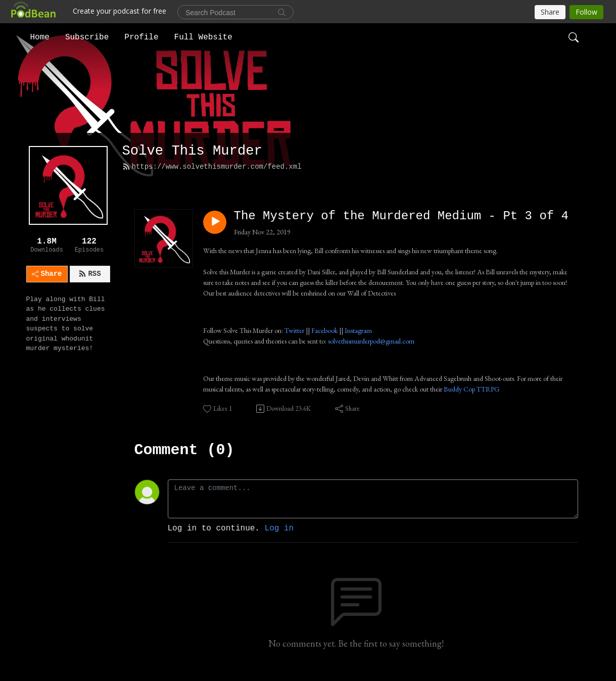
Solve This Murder (192, 151)
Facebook (324, 330)
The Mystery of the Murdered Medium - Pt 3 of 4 (401, 216)
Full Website (203, 37)
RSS (89, 274)
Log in (279, 528)
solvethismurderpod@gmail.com (371, 341)
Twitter (294, 330)
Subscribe (87, 37)
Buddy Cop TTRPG (471, 389)
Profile (141, 37)
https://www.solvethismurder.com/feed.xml (212, 167)
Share (47, 274)
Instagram (358, 330)
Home (40, 37)
